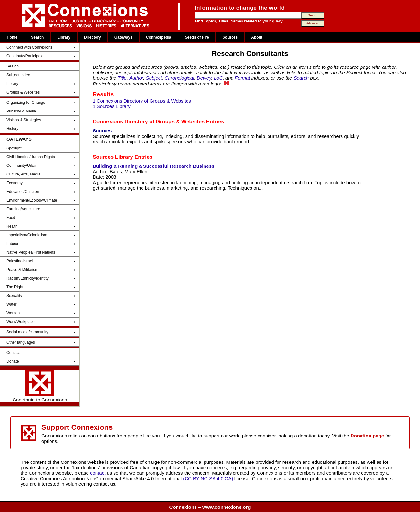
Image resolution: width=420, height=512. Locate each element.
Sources (230, 37)
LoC (218, 78)
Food (11, 218)
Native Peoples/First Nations (31, 252)
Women (13, 313)
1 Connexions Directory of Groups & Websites (142, 101)
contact (99, 473)
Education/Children (23, 192)
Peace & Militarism (22, 270)
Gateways (123, 37)
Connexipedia (159, 37)
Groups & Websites (23, 92)
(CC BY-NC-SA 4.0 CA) (208, 478)
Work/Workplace (21, 322)
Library (64, 37)
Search (37, 37)
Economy (14, 183)
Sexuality (14, 296)
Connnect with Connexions (29, 47)
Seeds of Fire (197, 37)
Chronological (179, 78)
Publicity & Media (21, 111)
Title (122, 78)
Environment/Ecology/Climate (32, 200)
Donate (13, 361)
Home (12, 37)
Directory (92, 37)
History (12, 129)
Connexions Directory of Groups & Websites (149, 121)
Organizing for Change (26, 103)
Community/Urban (22, 166)
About (257, 37)
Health (12, 226)
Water (12, 304)
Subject (154, 78)
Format (242, 78)
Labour (12, 244)
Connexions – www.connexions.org (210, 507)
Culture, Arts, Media (23, 174)
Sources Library (113, 157)
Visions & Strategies (24, 120)
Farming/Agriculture (23, 209)
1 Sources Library (112, 106)
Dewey (204, 78)
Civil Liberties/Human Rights (31, 157)
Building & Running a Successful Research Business (153, 166)
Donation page (367, 436)
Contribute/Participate (25, 56)
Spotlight (14, 148)
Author (136, 78)
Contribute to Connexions (40, 386)
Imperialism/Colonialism (27, 235)
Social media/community (27, 332)
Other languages (21, 342)
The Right (15, 287)
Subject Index (18, 75)
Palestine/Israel (20, 261)
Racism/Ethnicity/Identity (27, 278)
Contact (13, 353)
